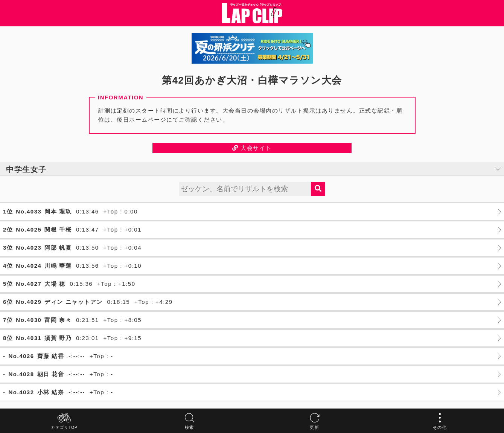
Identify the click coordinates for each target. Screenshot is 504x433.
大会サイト (252, 148)
